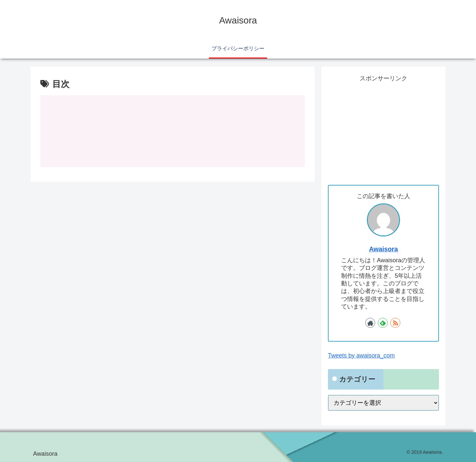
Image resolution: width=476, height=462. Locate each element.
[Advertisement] (383, 130)
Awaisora (383, 249)
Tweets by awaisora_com (361, 356)
